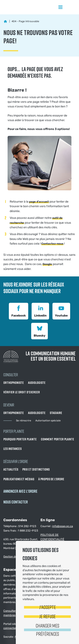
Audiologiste (37, 383)
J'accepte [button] (48, 607)
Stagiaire (56, 413)
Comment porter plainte (58, 439)
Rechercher (71, 7)
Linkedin (40, 311)
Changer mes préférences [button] (47, 630)
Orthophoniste (14, 383)
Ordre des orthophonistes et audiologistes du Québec (21, 7)
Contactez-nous (52, 244)
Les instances (12, 449)
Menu (60, 7)
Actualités (11, 469)
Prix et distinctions (36, 469)
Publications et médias (19, 479)
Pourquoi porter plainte (20, 439)
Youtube (61, 311)
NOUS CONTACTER (16, 502)
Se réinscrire (24, 421)
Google (47, 264)
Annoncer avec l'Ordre (20, 491)
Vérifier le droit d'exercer (22, 392)
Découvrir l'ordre (16, 461)
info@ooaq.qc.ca (63, 526)
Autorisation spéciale (48, 421)
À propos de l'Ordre (51, 479)
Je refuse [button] (47, 616)
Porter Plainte (14, 431)
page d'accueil (39, 202)
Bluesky (39, 331)
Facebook (19, 311)
